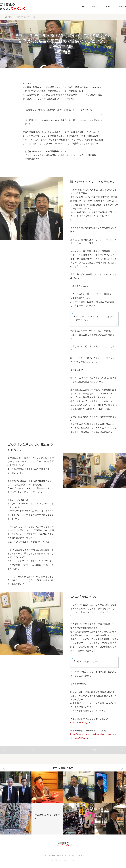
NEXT (94, 750)
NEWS (108, 7)
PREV (31, 750)
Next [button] (122, 768)
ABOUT (95, 7)
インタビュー (9, 17)
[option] (16, 803)
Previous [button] (4, 768)
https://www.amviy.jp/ (80, 723)
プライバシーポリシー (73, 856)
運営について (59, 856)
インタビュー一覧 (40, 856)
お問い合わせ (86, 856)
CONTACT (122, 7)
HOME (82, 7)
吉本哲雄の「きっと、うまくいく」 (61, 860)
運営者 (50, 856)
